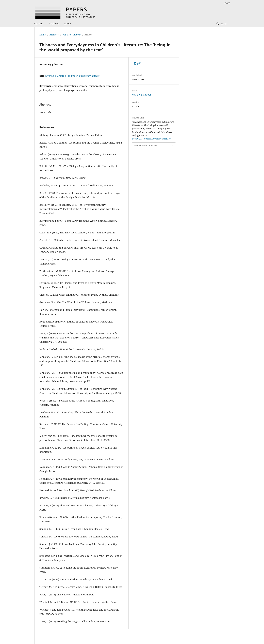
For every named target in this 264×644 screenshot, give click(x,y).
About (68, 23)
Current (39, 23)
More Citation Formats (146, 145)
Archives (54, 23)
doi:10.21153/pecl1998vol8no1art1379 (151, 139)
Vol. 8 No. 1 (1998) (72, 35)
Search (222, 23)
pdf (139, 63)
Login (227, 3)
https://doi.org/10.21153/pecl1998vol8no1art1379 (73, 76)
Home (43, 35)
